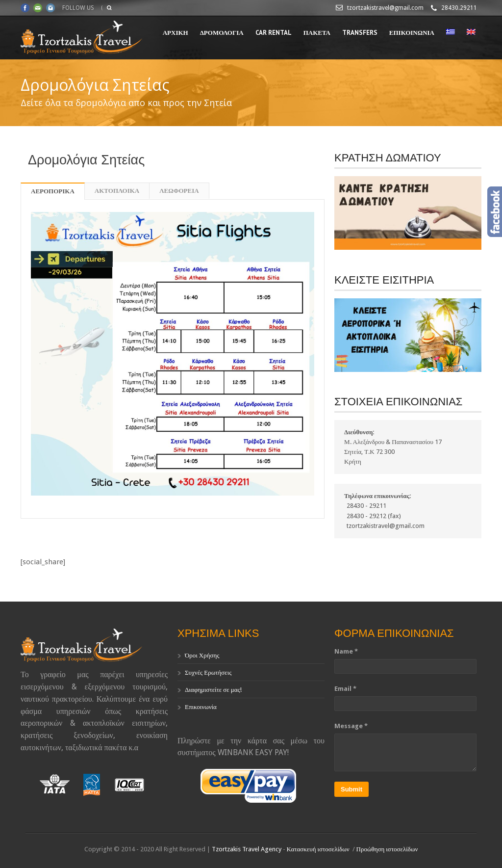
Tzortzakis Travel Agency (247, 849)
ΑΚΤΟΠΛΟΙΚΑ (117, 191)
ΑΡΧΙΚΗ (176, 33)
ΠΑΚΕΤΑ (317, 33)
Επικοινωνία (201, 707)
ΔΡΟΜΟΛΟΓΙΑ (222, 33)
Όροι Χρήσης (202, 655)
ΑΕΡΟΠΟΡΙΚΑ (53, 191)
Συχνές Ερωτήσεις (208, 672)
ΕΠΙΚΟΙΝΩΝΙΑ (412, 33)
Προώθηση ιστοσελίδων (387, 849)
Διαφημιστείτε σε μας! (213, 690)
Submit (351, 789)
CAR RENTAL (274, 33)
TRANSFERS (360, 33)
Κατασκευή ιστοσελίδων (318, 849)
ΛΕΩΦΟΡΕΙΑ (179, 191)
